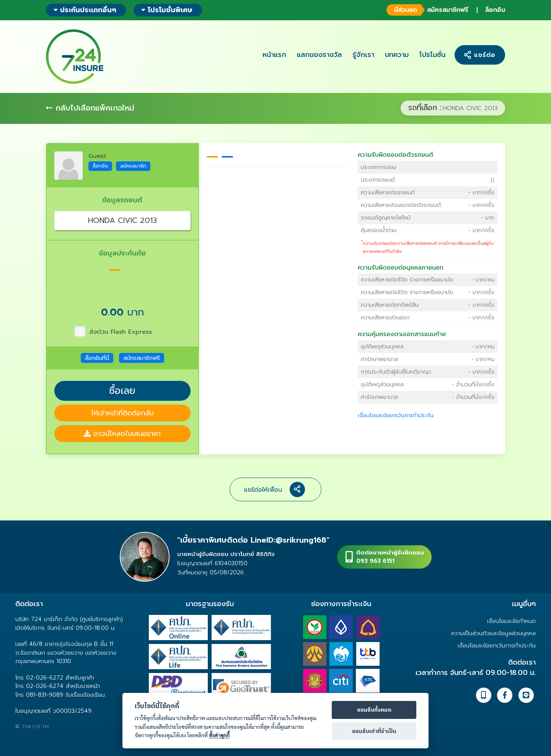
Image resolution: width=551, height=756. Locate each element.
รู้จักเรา (363, 55)
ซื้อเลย (122, 391)
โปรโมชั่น (432, 55)
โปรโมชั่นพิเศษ (167, 10)
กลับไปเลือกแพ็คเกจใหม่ (90, 108)
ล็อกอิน (495, 10)
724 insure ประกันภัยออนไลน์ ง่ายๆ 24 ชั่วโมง (75, 57)
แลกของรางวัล (319, 55)
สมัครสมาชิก (133, 166)
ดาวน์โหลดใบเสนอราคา (122, 434)
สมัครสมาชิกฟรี (426, 10)
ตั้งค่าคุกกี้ (219, 735)
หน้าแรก (274, 55)
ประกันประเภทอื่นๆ (85, 10)
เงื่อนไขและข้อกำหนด (511, 621)
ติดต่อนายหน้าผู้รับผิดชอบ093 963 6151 (390, 557)
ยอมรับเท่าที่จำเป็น (374, 732)
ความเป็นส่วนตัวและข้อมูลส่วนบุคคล (493, 633)
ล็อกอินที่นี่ (97, 358)
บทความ (397, 55)
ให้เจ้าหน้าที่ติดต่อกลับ (122, 413)
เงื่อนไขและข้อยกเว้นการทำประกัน (396, 415)
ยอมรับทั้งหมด (374, 710)
